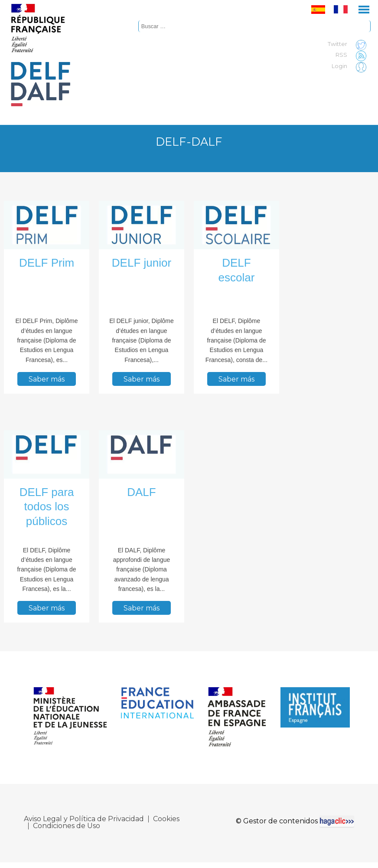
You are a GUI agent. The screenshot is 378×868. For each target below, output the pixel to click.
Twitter (349, 44)
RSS (353, 55)
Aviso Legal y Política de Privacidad (84, 821)
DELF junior (142, 263)
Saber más (47, 379)
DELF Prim (47, 263)
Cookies (166, 821)
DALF (141, 492)
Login (351, 66)
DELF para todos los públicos (47, 507)
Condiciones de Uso (67, 828)
